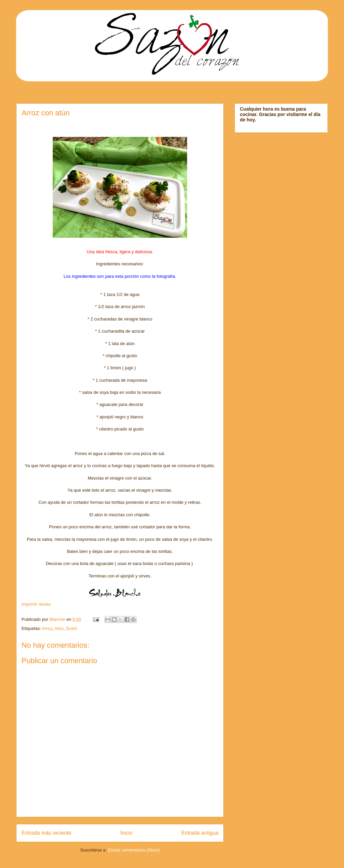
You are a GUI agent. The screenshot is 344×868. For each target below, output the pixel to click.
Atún (59, 628)
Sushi (71, 628)
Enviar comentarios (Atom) (134, 850)
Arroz (47, 628)
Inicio (126, 833)
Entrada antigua (200, 833)
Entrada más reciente (46, 833)
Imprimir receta (36, 604)
